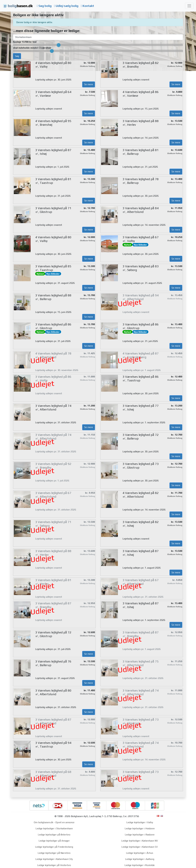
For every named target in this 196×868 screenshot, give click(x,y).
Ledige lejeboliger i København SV (140, 847)
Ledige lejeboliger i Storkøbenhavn (54, 828)
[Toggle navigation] (189, 6)
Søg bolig (44, 6)
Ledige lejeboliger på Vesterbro (54, 865)
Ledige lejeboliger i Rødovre (140, 835)
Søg (17, 56)
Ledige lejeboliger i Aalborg (140, 859)
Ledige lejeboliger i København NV (140, 841)
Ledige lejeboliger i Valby (140, 822)
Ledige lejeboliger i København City (54, 859)
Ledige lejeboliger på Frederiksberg (54, 847)
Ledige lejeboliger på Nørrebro (54, 853)
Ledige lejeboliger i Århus (140, 853)
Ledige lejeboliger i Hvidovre (140, 828)
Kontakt (87, 6)
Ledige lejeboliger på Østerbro (54, 835)
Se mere (89, 84)
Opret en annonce (65, 822)
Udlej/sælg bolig (66, 6)
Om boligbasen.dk (44, 822)
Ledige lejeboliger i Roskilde (140, 865)
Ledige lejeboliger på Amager (54, 841)
